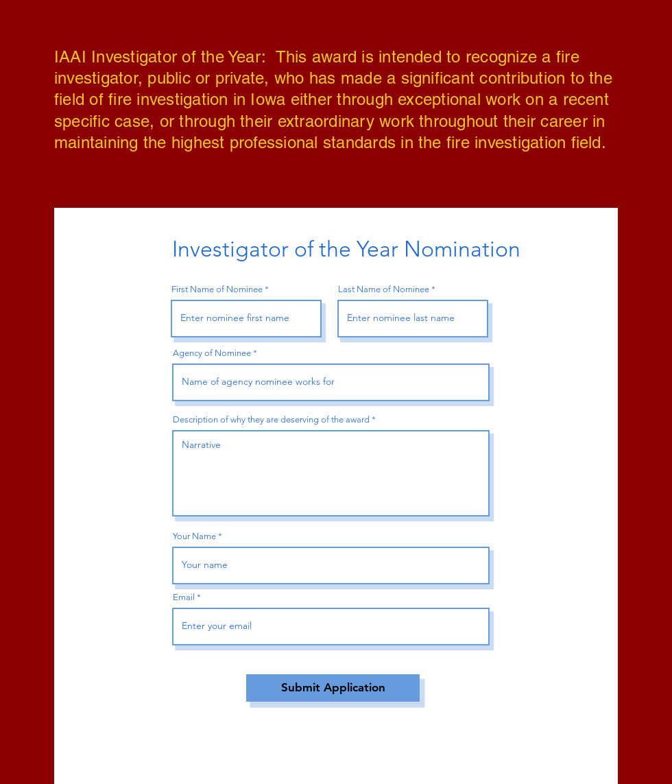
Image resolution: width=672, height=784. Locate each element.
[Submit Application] (333, 688)
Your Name (194, 536)
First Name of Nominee (217, 289)
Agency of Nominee (212, 353)
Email (184, 597)
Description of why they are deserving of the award (271, 419)
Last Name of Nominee (384, 289)
